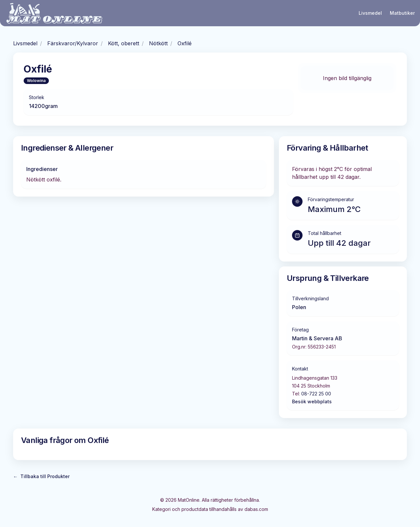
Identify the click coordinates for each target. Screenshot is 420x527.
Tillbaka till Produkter (41, 476)
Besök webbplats (312, 401)
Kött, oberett (124, 43)
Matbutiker (402, 13)
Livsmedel (370, 13)
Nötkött (158, 43)
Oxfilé (185, 43)
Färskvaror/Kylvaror (73, 43)
